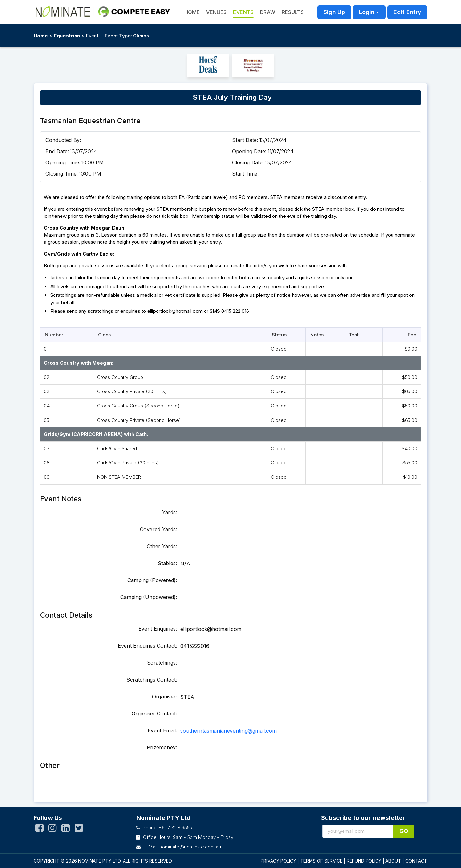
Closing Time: (62, 174)
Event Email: (162, 730)
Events (243, 12)
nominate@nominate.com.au (190, 847)
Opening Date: (249, 151)
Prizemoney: (162, 747)
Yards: (170, 512)
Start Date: (245, 140)
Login (367, 12)
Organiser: (165, 697)
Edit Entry (407, 12)
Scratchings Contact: (152, 680)
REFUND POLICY (364, 861)
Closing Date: (248, 162)
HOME (192, 12)
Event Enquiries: (158, 629)
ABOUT (393, 861)
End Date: (57, 151)
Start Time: (245, 174)
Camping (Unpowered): (149, 597)
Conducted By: (63, 140)
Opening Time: (63, 162)
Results (293, 12)
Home (41, 36)
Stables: (167, 563)
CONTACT (416, 861)
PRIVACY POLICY (278, 861)
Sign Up (334, 12)
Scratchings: (162, 663)
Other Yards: (162, 546)
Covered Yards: (158, 529)
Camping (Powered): (152, 580)
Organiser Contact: (154, 714)
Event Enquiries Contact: (147, 646)
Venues (216, 12)
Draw (268, 12)
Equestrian (67, 36)
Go (404, 831)
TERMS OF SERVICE (321, 861)
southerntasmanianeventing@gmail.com (228, 731)
